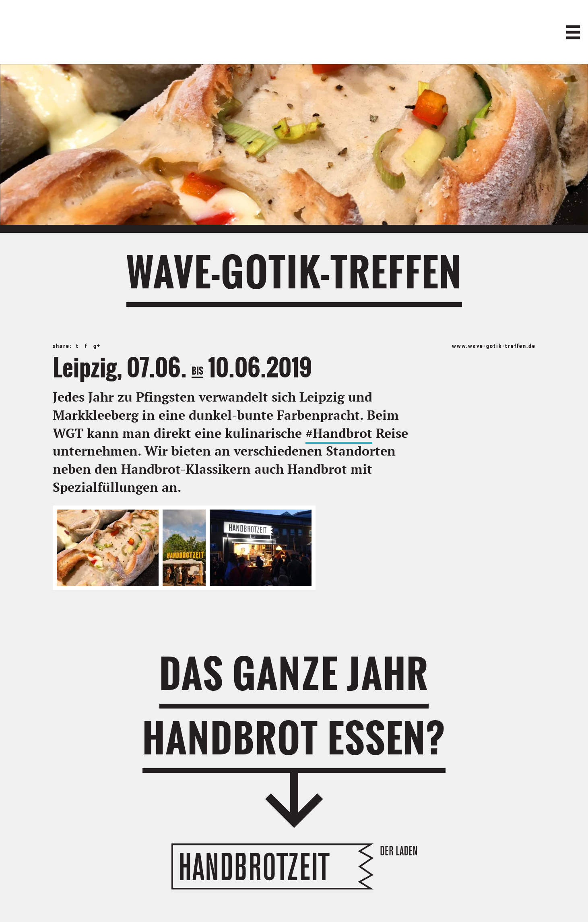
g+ (97, 346)
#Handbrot (339, 434)
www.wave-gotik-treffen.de (494, 346)
